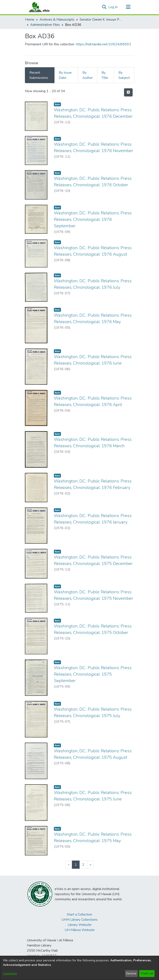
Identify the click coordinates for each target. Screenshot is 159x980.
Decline (131, 973)
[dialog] (79, 968)
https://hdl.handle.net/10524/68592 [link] (104, 44)
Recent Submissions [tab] (39, 75)
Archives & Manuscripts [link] (57, 20)
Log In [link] (113, 7)
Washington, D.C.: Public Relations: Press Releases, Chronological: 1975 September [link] (93, 674)
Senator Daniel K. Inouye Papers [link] (101, 20)
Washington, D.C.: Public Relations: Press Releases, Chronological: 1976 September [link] (93, 219)
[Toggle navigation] (128, 7)
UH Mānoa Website (80, 930)
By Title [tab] (105, 75)
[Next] (90, 865)
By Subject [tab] (124, 75)
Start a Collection (79, 914)
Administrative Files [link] (45, 25)
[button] (104, 7)
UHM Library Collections (79, 920)
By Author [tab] (88, 75)
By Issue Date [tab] (65, 75)
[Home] (43, 7)
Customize (10, 973)
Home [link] (30, 20)
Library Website (80, 925)
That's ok (147, 973)
